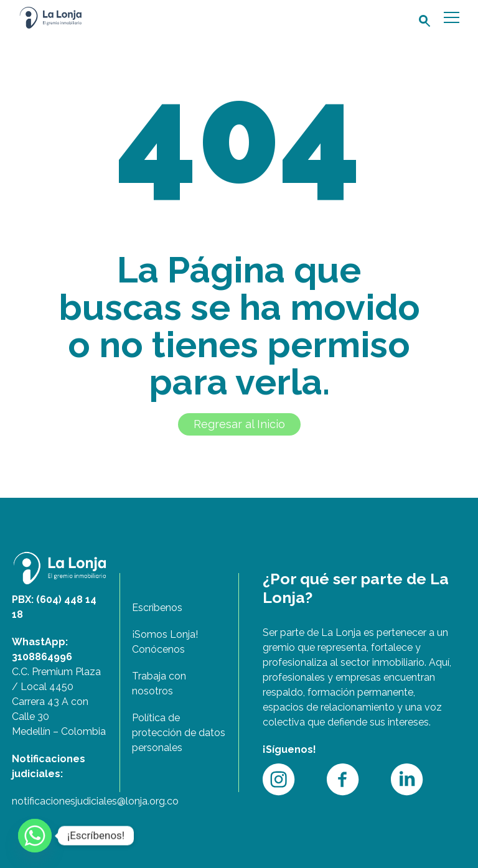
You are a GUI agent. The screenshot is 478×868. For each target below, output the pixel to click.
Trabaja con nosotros (159, 684)
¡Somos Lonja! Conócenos (165, 642)
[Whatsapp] (35, 836)
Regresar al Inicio (239, 424)
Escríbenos (157, 608)
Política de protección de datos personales (179, 733)
